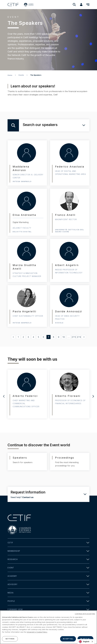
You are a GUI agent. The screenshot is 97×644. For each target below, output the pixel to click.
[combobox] (86, 642)
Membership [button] (48, 551)
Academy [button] (48, 576)
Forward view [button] (48, 609)
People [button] (48, 601)
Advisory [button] (48, 584)
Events (21, 75)
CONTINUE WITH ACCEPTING (85, 614)
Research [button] (48, 559)
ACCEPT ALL (68, 639)
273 (74, 337)
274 (79, 337)
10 (64, 337)
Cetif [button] (48, 543)
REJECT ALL (85, 639)
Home (10, 75)
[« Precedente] (13, 337)
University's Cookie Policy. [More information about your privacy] (37, 632)
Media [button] (48, 593)
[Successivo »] (84, 337)
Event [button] (48, 568)
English (84, 642)
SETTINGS (10, 639)
